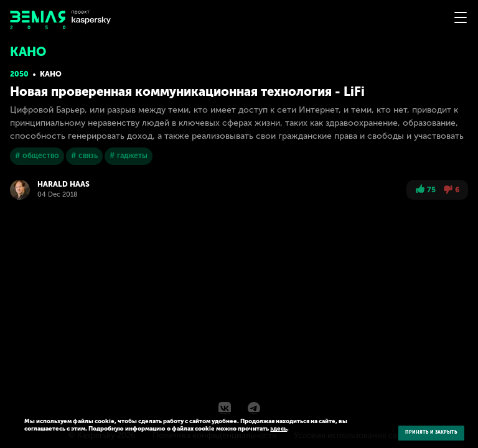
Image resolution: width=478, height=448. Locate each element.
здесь (279, 429)
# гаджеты (129, 156)
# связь (84, 156)
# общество (37, 156)
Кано (51, 74)
